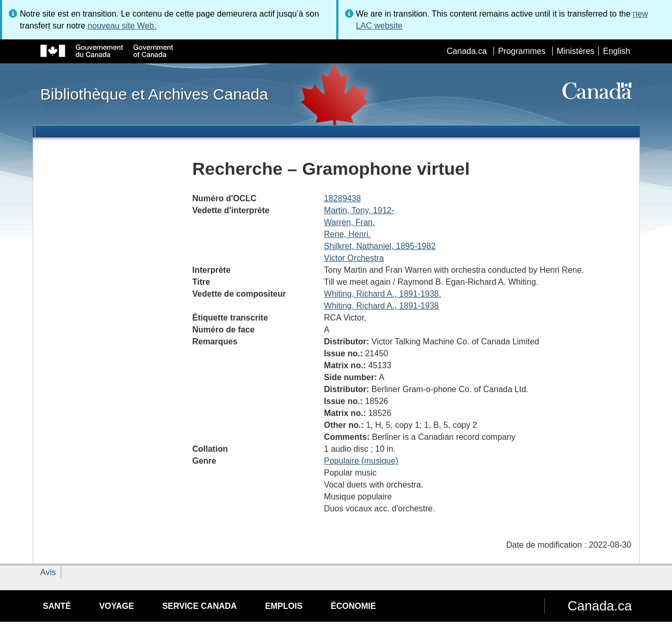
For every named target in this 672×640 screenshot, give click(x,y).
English (616, 51)
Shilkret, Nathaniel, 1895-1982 (380, 246)
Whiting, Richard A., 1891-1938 (381, 306)
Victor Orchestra (354, 258)
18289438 (342, 198)
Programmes (522, 51)
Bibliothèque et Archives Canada (154, 94)
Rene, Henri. (347, 234)
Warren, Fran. (349, 222)
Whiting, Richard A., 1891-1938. (382, 294)
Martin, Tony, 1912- (359, 210)
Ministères (576, 51)
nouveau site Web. (122, 26)
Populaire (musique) (361, 461)
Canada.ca (467, 51)
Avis (48, 572)
